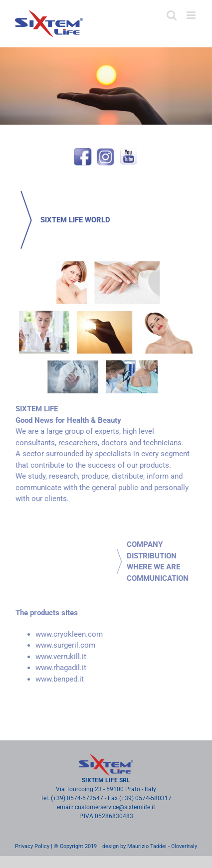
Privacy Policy (32, 846)
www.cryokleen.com (66, 634)
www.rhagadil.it (57, 668)
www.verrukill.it (57, 657)
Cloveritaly (184, 846)
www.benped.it (56, 679)
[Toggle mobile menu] (192, 15)
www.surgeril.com (62, 645)
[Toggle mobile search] (172, 15)
